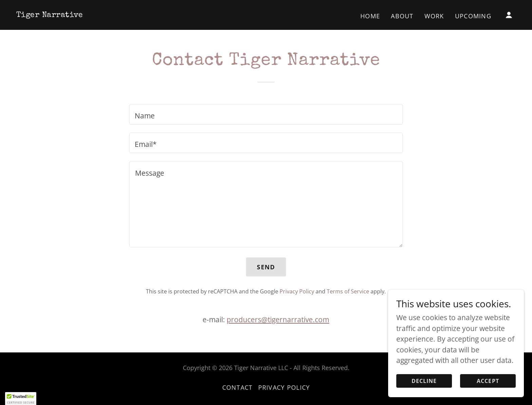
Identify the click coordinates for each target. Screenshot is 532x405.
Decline (424, 390)
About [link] (402, 16)
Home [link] (370, 16)
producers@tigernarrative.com (278, 320)
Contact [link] (237, 387)
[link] (50, 14)
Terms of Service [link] (348, 291)
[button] (509, 15)
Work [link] (434, 16)
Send (266, 267)
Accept (488, 390)
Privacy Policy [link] (297, 291)
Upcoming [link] (473, 16)
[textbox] (266, 114)
